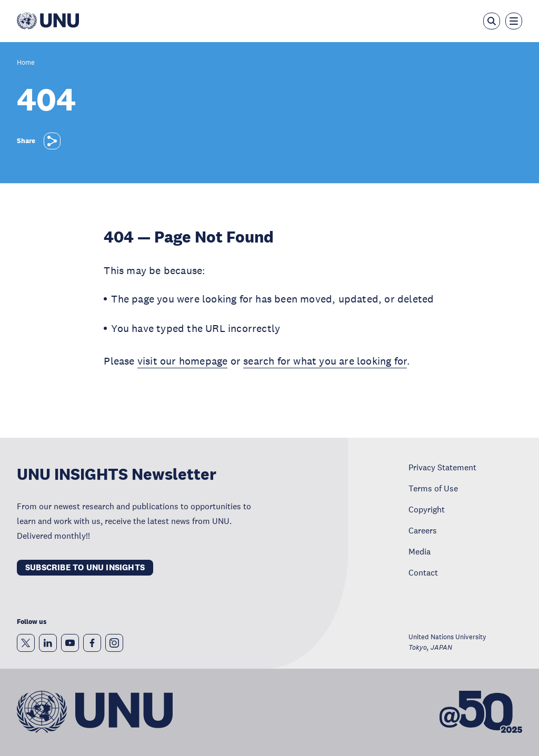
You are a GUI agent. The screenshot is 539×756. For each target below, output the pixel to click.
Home (26, 63)
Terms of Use (433, 488)
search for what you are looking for (325, 361)
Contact (423, 572)
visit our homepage (183, 361)
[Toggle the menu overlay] (514, 21)
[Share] (52, 141)
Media (420, 551)
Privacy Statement (442, 467)
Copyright (427, 509)
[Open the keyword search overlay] (492, 21)
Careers (423, 530)
